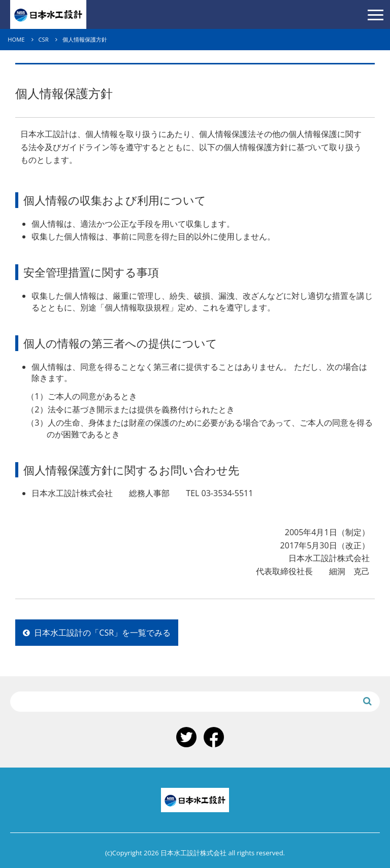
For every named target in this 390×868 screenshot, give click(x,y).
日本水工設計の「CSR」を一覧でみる (97, 633)
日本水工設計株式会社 (48, 14)
